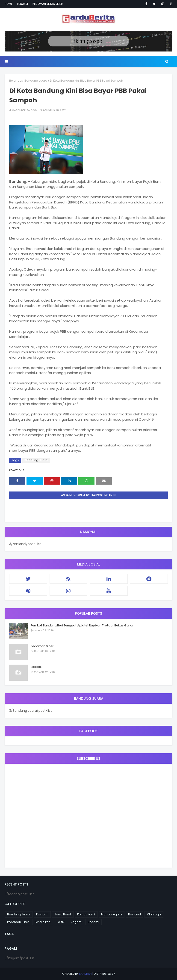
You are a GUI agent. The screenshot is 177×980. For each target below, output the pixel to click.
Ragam (76, 922)
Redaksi (22, 4)
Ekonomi (42, 914)
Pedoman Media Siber (48, 4)
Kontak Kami (86, 914)
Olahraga (154, 914)
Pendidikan (43, 922)
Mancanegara (112, 914)
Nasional (134, 914)
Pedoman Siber (42, 646)
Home (9, 4)
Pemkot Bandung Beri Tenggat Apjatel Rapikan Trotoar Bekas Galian (82, 625)
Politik (60, 922)
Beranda (15, 81)
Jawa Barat (63, 914)
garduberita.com (25, 110)
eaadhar (86, 974)
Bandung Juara (36, 81)
